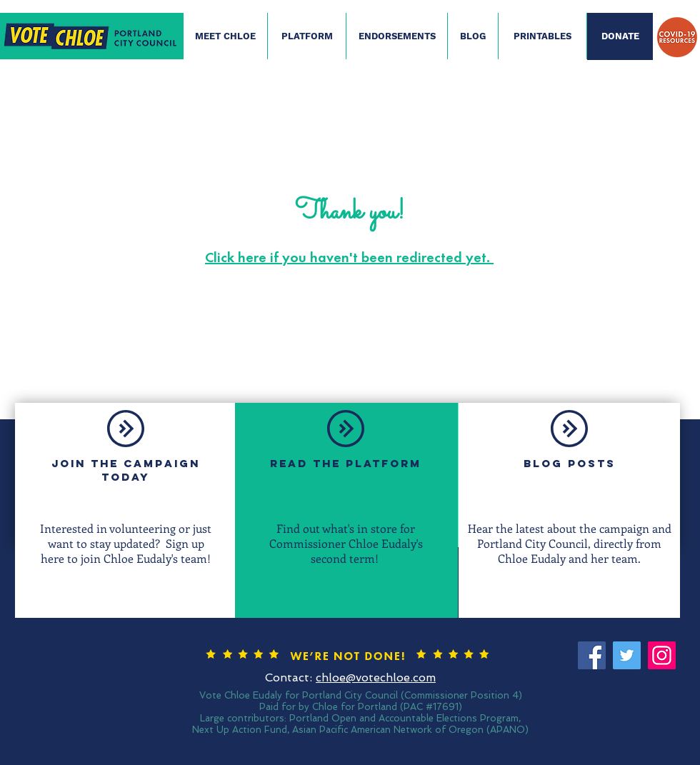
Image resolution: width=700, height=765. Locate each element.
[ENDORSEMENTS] (397, 36)
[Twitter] (627, 655)
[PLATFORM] (307, 36)
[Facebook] (592, 655)
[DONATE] (620, 36)
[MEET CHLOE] (225, 36)
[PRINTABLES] (542, 36)
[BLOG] (473, 36)
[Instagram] (662, 655)
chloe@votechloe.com (376, 677)
